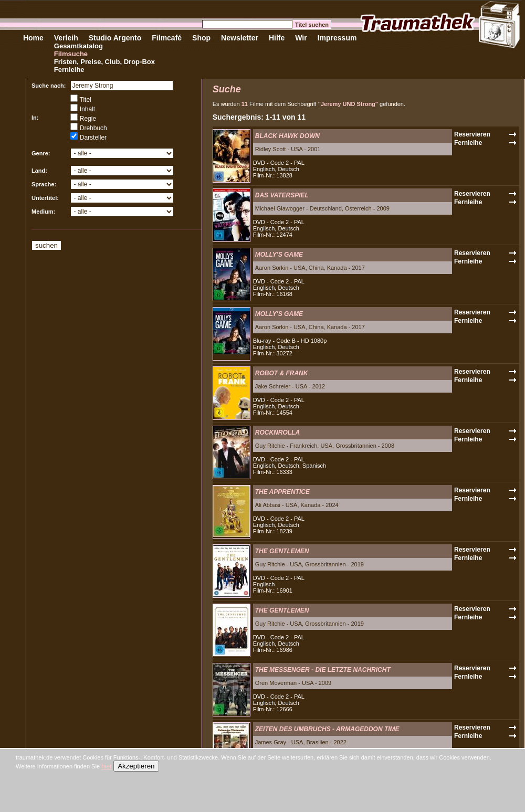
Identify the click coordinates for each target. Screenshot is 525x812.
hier (107, 766)
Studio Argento (115, 38)
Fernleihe (69, 70)
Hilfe (277, 38)
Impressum (337, 38)
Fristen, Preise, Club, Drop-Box (104, 62)
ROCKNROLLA (277, 433)
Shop (201, 38)
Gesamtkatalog (78, 46)
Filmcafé (167, 38)
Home (33, 38)
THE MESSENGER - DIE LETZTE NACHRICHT (323, 670)
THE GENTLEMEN (282, 551)
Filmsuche (71, 54)
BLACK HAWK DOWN (287, 136)
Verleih (66, 38)
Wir (301, 38)
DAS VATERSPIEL (282, 195)
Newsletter (240, 38)
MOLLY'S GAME (279, 255)
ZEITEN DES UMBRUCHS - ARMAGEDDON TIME (327, 729)
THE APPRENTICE (282, 492)
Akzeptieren (136, 766)
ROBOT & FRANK (282, 373)
